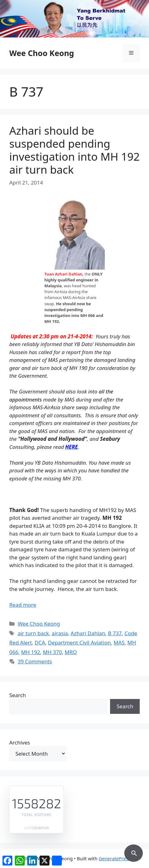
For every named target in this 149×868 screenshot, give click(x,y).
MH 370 (53, 652)
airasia (60, 633)
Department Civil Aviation (79, 642)
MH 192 (31, 652)
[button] (134, 852)
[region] (74, 19)
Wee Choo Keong (42, 53)
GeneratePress (115, 858)
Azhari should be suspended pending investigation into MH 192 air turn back (74, 150)
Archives (20, 742)
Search (18, 695)
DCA (40, 642)
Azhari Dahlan (88, 633)
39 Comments (35, 661)
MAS (119, 642)
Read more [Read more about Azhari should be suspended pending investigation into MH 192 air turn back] (23, 605)
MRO (71, 652)
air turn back (33, 633)
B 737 (115, 633)
